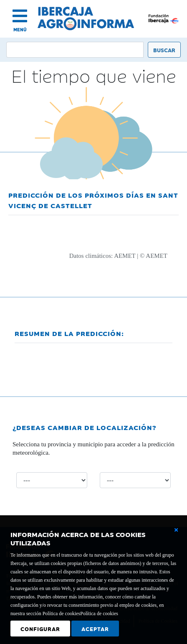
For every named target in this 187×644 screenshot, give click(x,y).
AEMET (125, 256)
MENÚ (20, 29)
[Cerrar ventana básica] (176, 530)
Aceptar (95, 629)
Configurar (40, 629)
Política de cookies (99, 613)
